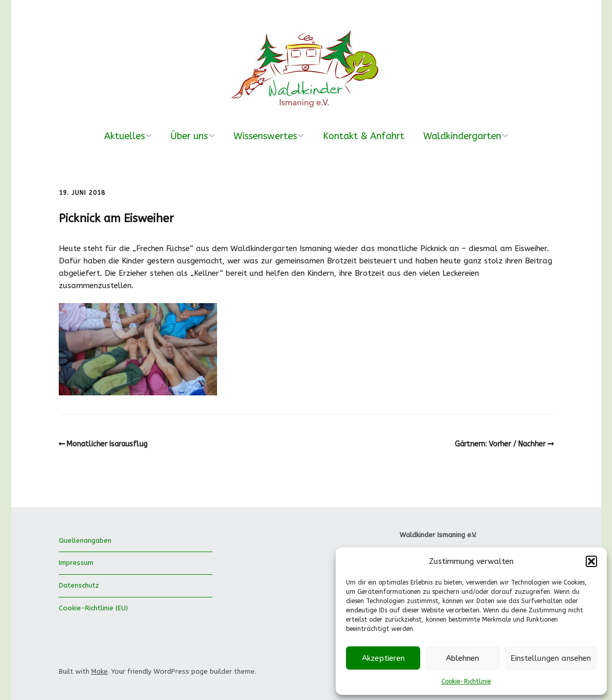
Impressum (76, 563)
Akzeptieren (383, 658)
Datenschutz (79, 585)
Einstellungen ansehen (551, 658)
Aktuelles (125, 136)
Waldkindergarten (462, 136)
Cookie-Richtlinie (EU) (93, 608)
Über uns (189, 136)
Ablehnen (462, 658)
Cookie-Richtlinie (466, 681)
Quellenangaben (85, 540)
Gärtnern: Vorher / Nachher (500, 444)
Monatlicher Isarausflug (107, 444)
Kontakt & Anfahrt (363, 136)
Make (100, 671)
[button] (591, 561)
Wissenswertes (265, 136)
